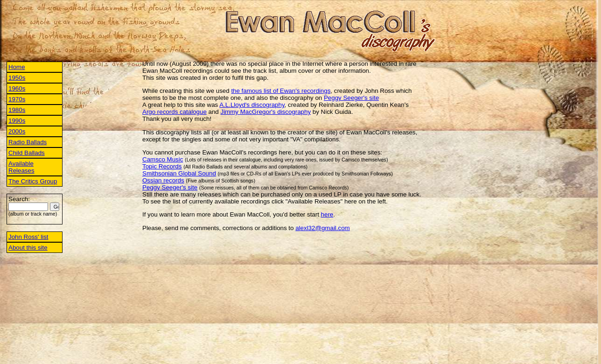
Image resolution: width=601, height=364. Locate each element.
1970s (17, 99)
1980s (17, 110)
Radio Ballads (28, 142)
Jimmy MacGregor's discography (266, 112)
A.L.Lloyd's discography (252, 105)
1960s (17, 88)
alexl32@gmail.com (323, 228)
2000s (17, 131)
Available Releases (21, 167)
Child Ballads (27, 153)
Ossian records (163, 180)
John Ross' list (28, 237)
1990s (17, 121)
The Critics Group (33, 181)
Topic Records (162, 166)
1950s (17, 78)
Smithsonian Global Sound (179, 173)
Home (17, 67)
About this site (28, 248)
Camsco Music (163, 159)
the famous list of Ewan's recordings (281, 91)
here (327, 214)
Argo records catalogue (175, 112)
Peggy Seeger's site (351, 98)
